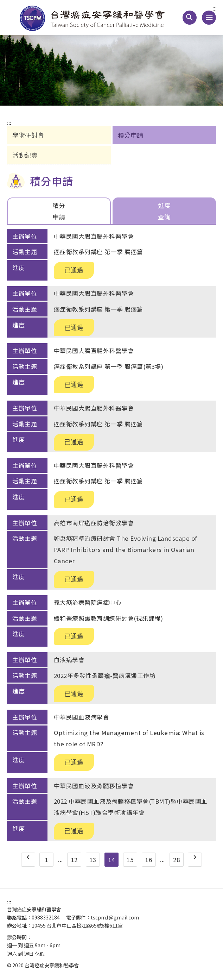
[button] (190, 18)
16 (149, 860)
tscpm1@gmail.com (115, 917)
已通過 (74, 270)
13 (93, 860)
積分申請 (130, 135)
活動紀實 (25, 155)
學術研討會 (28, 135)
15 (130, 860)
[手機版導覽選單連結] (209, 18)
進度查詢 (164, 211)
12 (74, 860)
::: (215, 8)
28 (176, 860)
